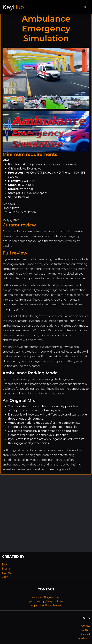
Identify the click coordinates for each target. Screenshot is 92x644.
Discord (85, 634)
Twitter (85, 630)
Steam (86, 626)
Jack (5, 577)
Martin (7, 569)
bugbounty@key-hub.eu (46, 605)
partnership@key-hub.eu (46, 601)
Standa (7, 573)
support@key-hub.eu (46, 597)
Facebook (83, 638)
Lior (5, 565)
